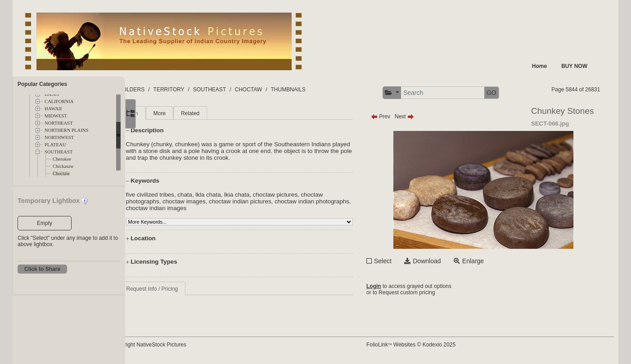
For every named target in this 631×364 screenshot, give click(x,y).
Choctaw (61, 173)
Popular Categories (42, 84)
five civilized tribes (186, 195)
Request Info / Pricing (188, 289)
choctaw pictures (311, 195)
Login (390, 286)
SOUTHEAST (59, 152)
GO (508, 93)
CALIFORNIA (59, 101)
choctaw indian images (229, 208)
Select (399, 261)
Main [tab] (168, 113)
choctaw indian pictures (276, 201)
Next (421, 117)
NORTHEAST (59, 123)
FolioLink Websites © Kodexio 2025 (428, 345)
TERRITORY (205, 90)
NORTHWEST (59, 137)
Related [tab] (226, 113)
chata (221, 195)
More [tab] (195, 113)
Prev (397, 117)
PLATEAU (55, 145)
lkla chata (244, 195)
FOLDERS (168, 90)
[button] (408, 93)
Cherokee (62, 159)
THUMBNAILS (324, 90)
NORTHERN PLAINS (66, 130)
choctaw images (220, 201)
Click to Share (42, 269)
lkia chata (273, 195)
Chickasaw (63, 166)
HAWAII (53, 109)
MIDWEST (56, 116)
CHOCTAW (284, 90)
